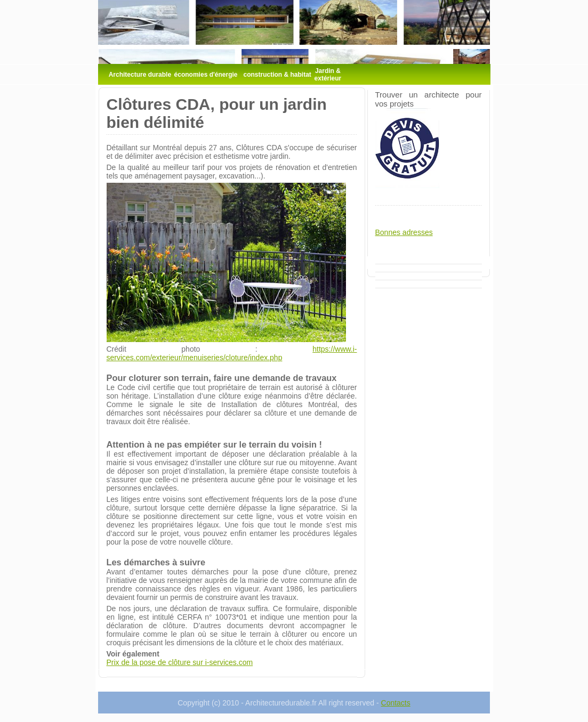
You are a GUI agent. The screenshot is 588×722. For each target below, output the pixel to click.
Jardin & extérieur (328, 75)
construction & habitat (277, 75)
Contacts (396, 703)
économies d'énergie (206, 75)
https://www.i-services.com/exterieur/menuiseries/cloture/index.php (232, 353)
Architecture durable (140, 75)
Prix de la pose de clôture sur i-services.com (180, 662)
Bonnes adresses (404, 232)
